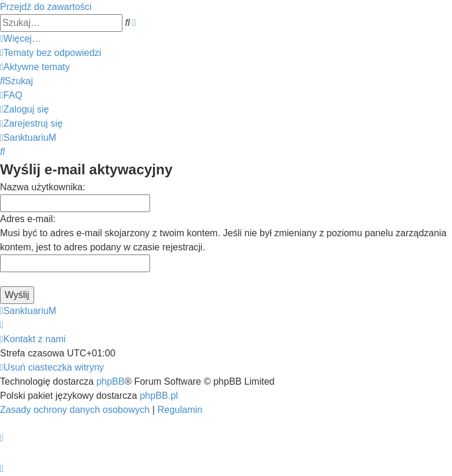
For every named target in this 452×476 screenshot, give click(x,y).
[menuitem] (51, 53)
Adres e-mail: (28, 219)
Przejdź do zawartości (46, 7)
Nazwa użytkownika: (43, 187)
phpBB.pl (159, 396)
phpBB (111, 381)
